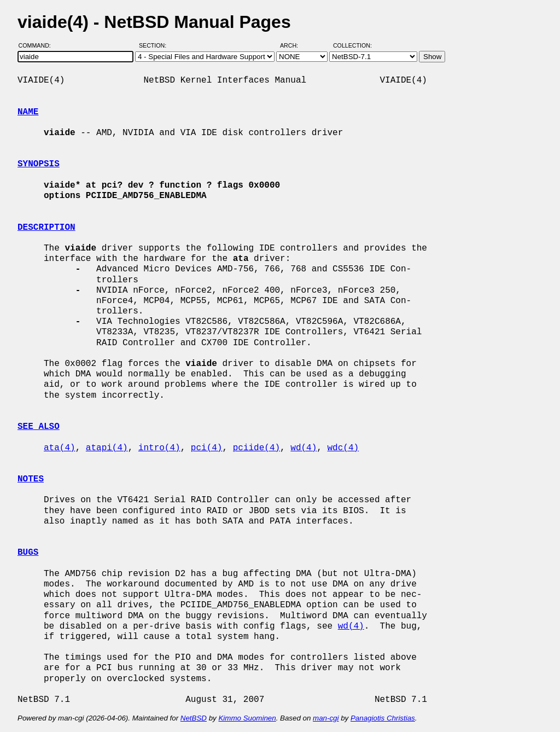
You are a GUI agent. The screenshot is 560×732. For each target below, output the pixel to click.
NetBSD (194, 718)
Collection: (352, 45)
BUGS (28, 553)
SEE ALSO (39, 427)
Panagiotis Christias (383, 718)
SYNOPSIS (39, 164)
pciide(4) (256, 448)
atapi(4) (107, 448)
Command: (38, 45)
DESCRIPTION (46, 228)
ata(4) (60, 448)
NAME (28, 112)
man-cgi (326, 718)
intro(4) (159, 448)
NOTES (31, 479)
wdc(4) (343, 448)
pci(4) (207, 448)
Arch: (294, 45)
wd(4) (304, 448)
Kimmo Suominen (247, 718)
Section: (155, 45)
